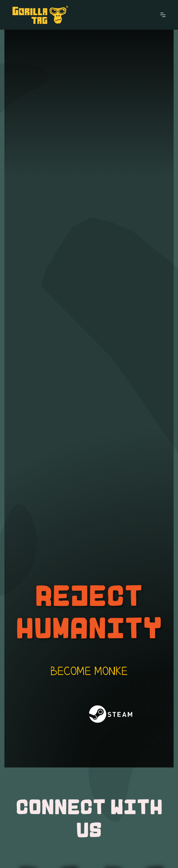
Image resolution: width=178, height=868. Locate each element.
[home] (40, 15)
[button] (163, 15)
